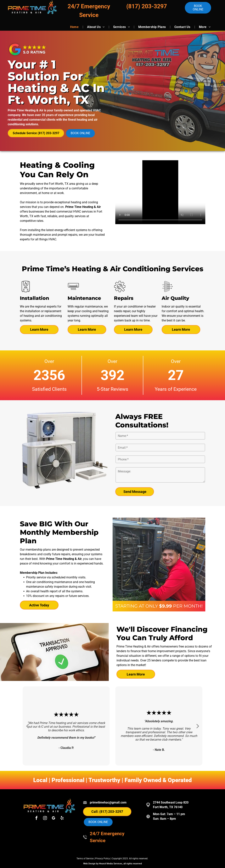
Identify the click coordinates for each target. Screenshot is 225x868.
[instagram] (45, 818)
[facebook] (37, 818)
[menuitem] (75, 27)
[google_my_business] (53, 818)
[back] (27, 726)
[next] (198, 726)
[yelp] (62, 818)
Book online (198, 8)
